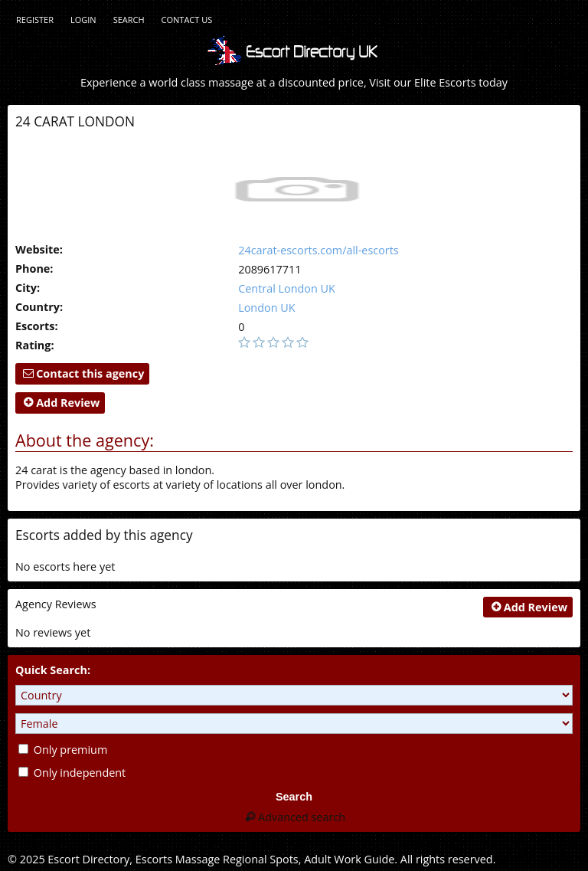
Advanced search (294, 817)
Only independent (72, 773)
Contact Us (187, 20)
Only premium (63, 750)
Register (35, 20)
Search (129, 20)
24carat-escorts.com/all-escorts (318, 250)
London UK (266, 308)
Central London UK (287, 288)
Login (83, 20)
